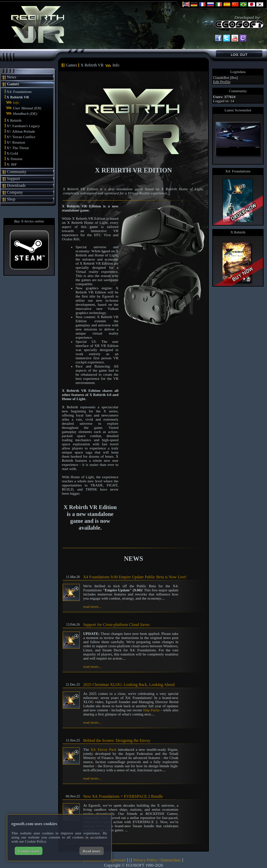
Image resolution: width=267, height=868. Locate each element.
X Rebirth (14, 120)
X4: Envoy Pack (104, 749)
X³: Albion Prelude (21, 131)
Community (17, 172)
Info (16, 103)
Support (13, 179)
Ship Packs (151, 710)
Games (13, 84)
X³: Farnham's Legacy (23, 126)
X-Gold (12, 153)
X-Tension (14, 159)
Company (15, 192)
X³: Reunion (16, 142)
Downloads (16, 185)
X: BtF (12, 164)
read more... (92, 606)
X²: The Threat (18, 148)
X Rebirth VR (18, 97)
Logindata (238, 72)
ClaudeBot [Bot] (225, 77)
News (11, 77)
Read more (92, 851)
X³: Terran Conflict (21, 137)
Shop (11, 199)
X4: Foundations (19, 92)
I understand (29, 851)
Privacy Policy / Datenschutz (157, 860)
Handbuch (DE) (25, 113)
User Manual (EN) (27, 108)
